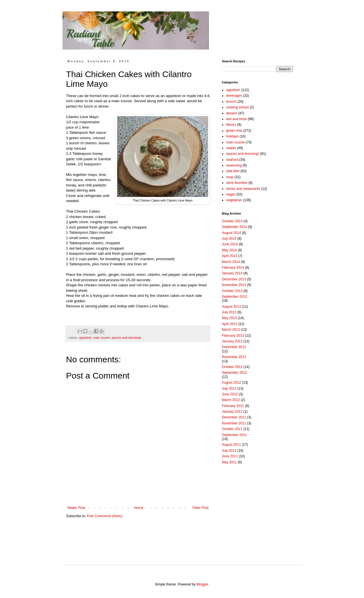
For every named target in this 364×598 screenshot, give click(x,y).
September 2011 (234, 435)
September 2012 (234, 373)
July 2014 (229, 239)
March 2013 (231, 330)
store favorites (237, 183)
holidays (232, 136)
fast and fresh (236, 119)
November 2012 (234, 357)
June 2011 (230, 456)
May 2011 (229, 462)
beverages (234, 96)
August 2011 (231, 445)
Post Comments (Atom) (105, 516)
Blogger (202, 584)
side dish (233, 171)
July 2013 (229, 312)
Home (139, 508)
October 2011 (232, 429)
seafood (232, 160)
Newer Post (76, 508)
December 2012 (234, 347)
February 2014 (233, 268)
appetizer (85, 338)
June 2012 (230, 394)
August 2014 (231, 233)
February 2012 (233, 406)
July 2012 (229, 389)
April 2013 (229, 324)
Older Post (200, 508)
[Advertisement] (257, 509)
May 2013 (229, 318)
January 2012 (232, 412)
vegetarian (234, 200)
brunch (231, 102)
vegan (231, 194)
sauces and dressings (126, 338)
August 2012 (231, 383)
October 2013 (232, 291)
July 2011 (229, 451)
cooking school (237, 107)
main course (102, 338)
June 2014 (230, 244)
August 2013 (231, 307)
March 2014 (231, 262)
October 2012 (232, 367)
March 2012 (231, 400)
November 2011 (234, 423)
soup (230, 177)
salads (231, 148)
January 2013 (232, 341)
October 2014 (232, 221)
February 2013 (233, 336)
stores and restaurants (243, 189)
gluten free (234, 131)
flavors (231, 125)
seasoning (234, 165)
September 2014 (234, 227)
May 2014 (229, 250)
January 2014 (232, 273)
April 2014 (229, 256)
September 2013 (234, 297)
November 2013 (234, 285)
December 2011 (234, 417)
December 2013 (234, 279)
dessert (232, 113)
